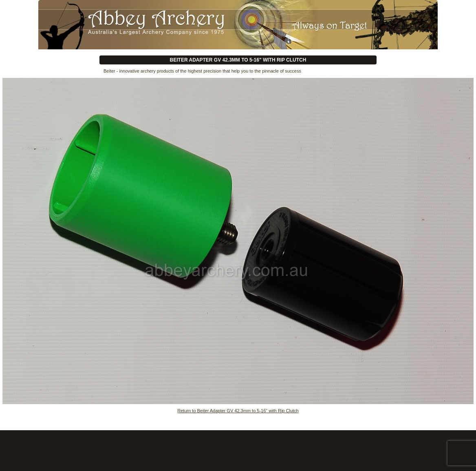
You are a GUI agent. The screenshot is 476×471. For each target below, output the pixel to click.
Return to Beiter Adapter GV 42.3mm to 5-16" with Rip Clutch (238, 411)
